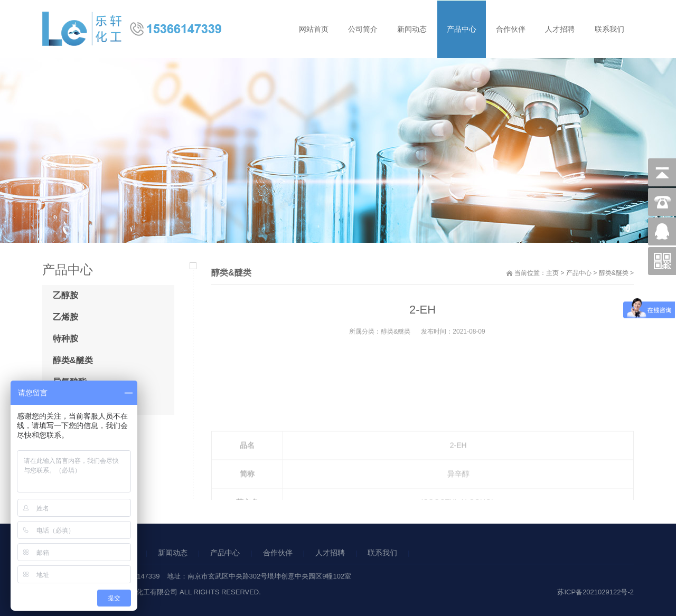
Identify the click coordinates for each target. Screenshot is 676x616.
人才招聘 (330, 553)
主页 (552, 273)
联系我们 (382, 553)
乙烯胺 (65, 317)
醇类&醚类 (614, 273)
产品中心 (579, 273)
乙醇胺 (65, 295)
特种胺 (65, 339)
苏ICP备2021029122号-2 (595, 592)
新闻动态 (173, 553)
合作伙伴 (278, 553)
